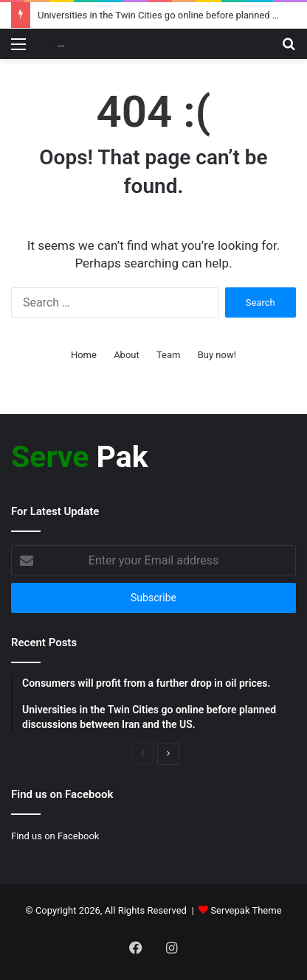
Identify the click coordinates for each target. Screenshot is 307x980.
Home (84, 355)
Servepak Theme (246, 910)
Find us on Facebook (55, 836)
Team (169, 355)
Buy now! (217, 355)
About (127, 355)
